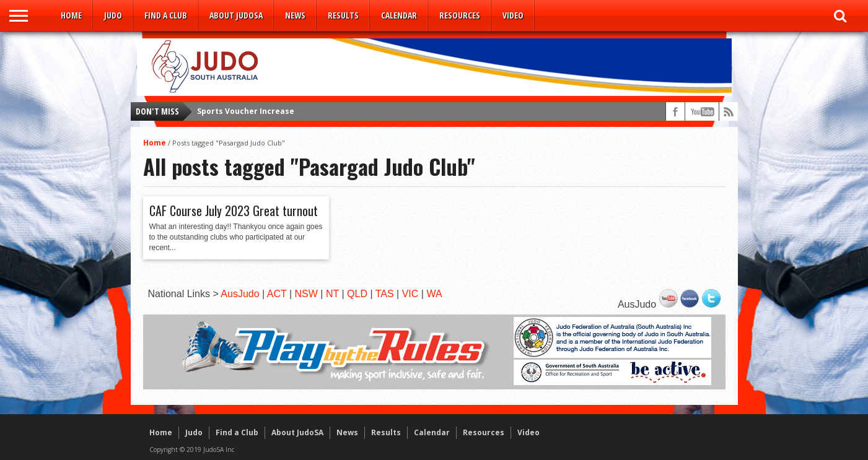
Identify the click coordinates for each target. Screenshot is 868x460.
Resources (460, 15)
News (295, 15)
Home (71, 15)
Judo (113, 15)
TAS (385, 294)
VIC (410, 294)
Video (513, 15)
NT (332, 294)
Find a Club (166, 15)
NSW (306, 294)
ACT (277, 294)
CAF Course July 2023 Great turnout (234, 210)
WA (434, 294)
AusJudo (240, 294)
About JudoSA (236, 15)
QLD (357, 294)
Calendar (399, 15)
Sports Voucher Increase (246, 111)
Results (343, 15)
